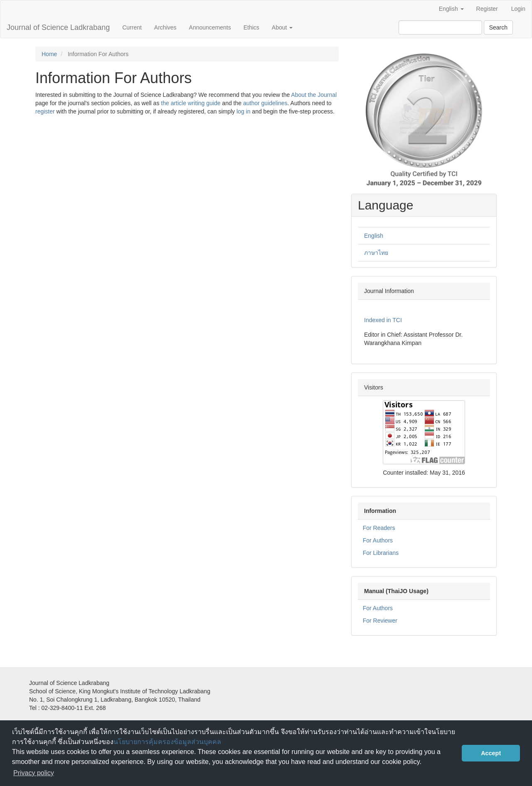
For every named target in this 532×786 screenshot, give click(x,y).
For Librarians (381, 553)
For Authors (378, 540)
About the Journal (314, 95)
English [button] (451, 9)
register (45, 111)
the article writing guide (191, 103)
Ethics (251, 27)
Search (498, 27)
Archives (165, 27)
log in (243, 111)
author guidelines (265, 103)
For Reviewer (380, 621)
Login (518, 9)
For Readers (379, 528)
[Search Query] (440, 27)
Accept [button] (491, 753)
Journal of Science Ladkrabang (58, 27)
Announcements (210, 27)
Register (487, 9)
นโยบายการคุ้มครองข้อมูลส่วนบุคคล (167, 742)
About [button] (282, 27)
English (374, 236)
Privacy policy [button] (34, 773)
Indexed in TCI (383, 320)
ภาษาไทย (376, 253)
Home (49, 54)
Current (132, 27)
